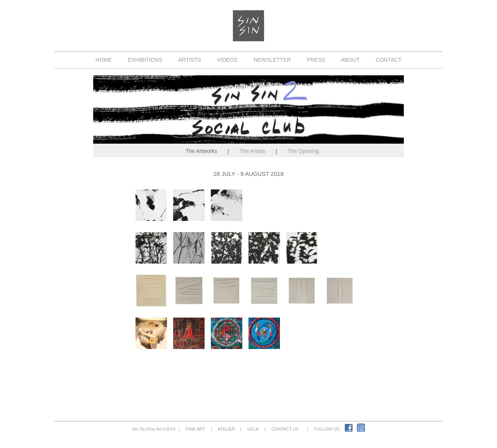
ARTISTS (190, 60)
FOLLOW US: (328, 429)
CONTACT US (285, 429)
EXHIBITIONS (145, 60)
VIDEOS (227, 60)
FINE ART (195, 429)
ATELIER (227, 429)
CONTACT (389, 60)
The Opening (303, 151)
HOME (104, 60)
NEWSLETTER (272, 60)
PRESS (316, 60)
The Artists (252, 151)
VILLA (253, 429)
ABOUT (350, 60)
